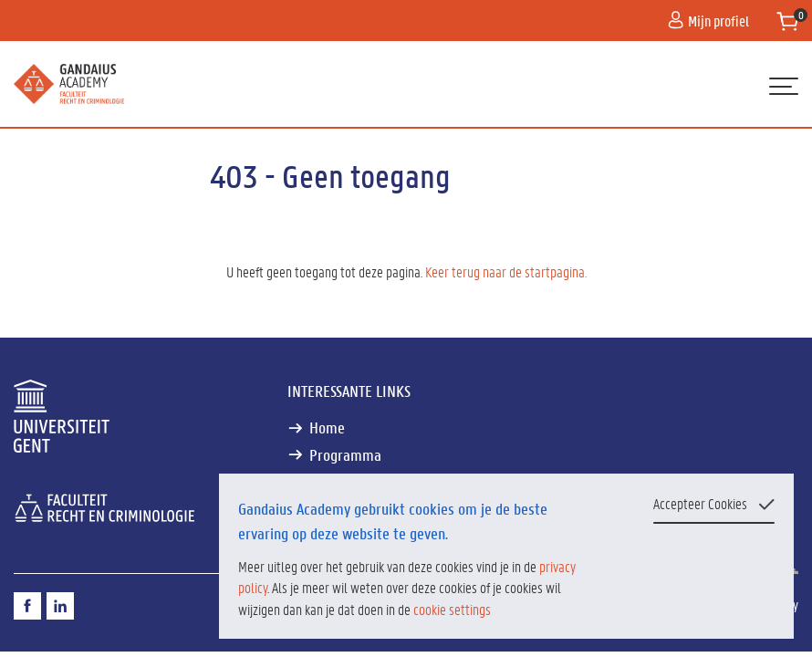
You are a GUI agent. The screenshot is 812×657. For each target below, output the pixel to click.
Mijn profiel (708, 21)
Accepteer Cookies (700, 503)
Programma (345, 455)
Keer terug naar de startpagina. (506, 271)
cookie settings (452, 609)
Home (327, 428)
